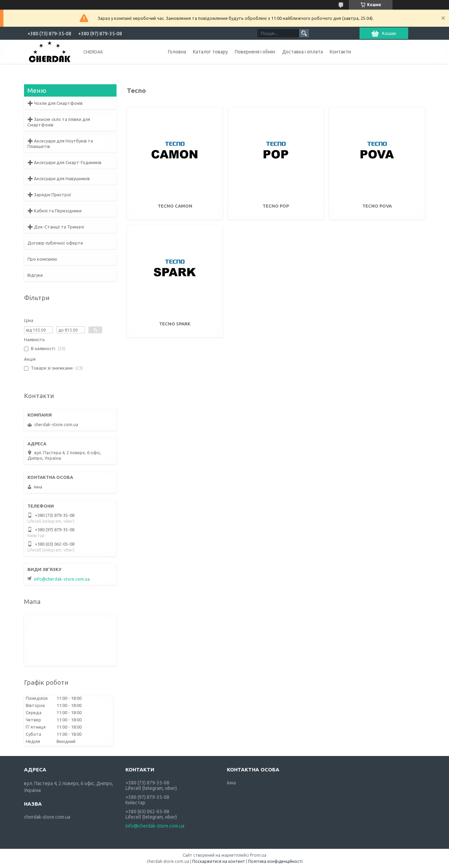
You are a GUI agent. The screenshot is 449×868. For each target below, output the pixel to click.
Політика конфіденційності (275, 861)
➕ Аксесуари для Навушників (59, 178)
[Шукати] (304, 33)
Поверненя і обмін (255, 52)
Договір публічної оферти (55, 243)
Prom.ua (258, 855)
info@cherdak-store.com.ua (62, 579)
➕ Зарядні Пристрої (49, 195)
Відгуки (35, 275)
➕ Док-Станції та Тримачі (56, 227)
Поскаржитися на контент (219, 861)
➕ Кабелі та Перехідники (54, 211)
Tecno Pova (377, 206)
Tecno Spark (175, 324)
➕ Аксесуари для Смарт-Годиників (64, 162)
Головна (177, 52)
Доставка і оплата (302, 52)
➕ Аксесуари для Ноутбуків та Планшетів (60, 144)
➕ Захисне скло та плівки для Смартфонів (59, 122)
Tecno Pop (276, 206)
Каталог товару (210, 52)
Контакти (340, 52)
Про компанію (42, 259)
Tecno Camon (175, 206)
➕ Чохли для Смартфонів (55, 103)
